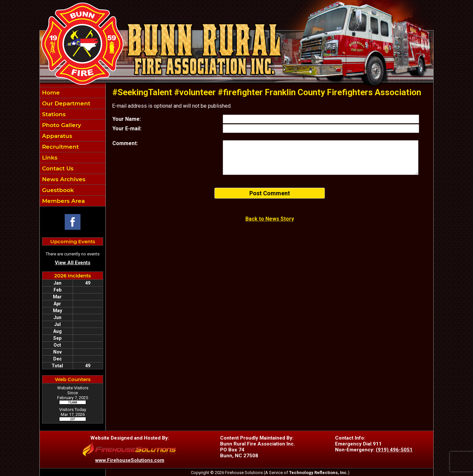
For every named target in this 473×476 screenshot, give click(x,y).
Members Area (63, 201)
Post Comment (270, 193)
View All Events (73, 263)
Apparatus (56, 136)
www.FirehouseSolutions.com (130, 460)
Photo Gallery (61, 125)
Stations (53, 114)
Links (49, 158)
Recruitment (60, 147)
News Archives (63, 179)
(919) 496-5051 (394, 450)
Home (50, 93)
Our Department (65, 103)
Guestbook (57, 190)
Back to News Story (270, 219)
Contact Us (57, 168)
